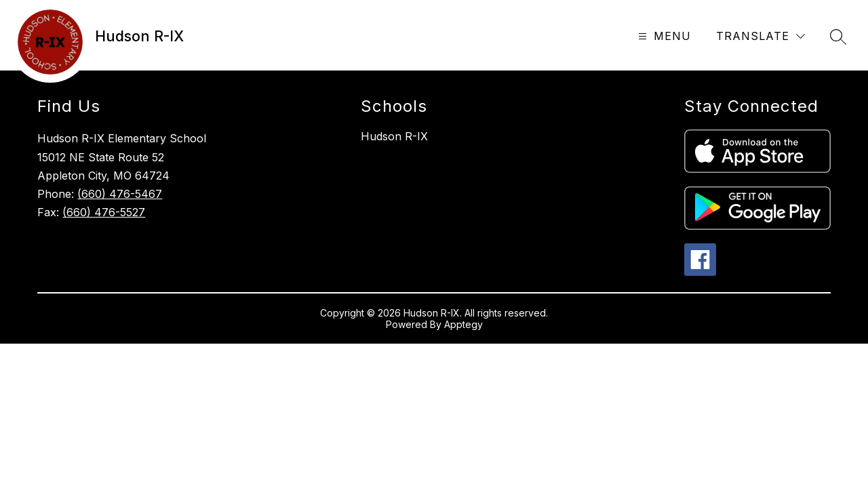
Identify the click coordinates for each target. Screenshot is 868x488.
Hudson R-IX (394, 136)
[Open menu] (663, 36)
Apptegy (463, 324)
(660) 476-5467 (120, 194)
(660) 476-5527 (104, 212)
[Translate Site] (761, 36)
